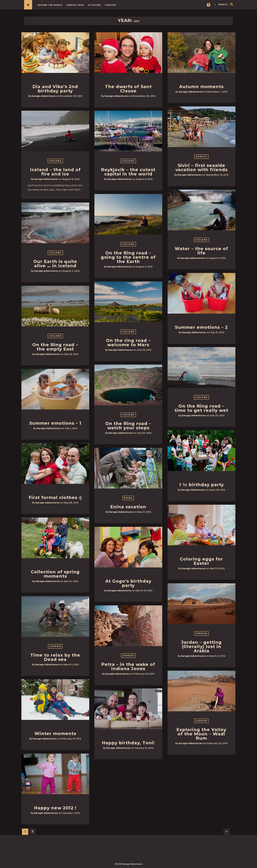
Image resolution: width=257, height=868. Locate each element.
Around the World (50, 5)
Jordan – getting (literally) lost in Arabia (201, 646)
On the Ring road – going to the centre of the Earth (128, 257)
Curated (111, 5)
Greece (201, 157)
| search (221, 5)
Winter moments (55, 733)
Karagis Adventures (44, 96)
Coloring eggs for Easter (201, 561)
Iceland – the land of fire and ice (55, 172)
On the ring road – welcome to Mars (128, 343)
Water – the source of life (201, 251)
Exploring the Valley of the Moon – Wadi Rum (201, 734)
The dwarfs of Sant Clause (128, 89)
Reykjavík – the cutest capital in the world (128, 172)
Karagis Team (75, 5)
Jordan (201, 633)
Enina (128, 498)
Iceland (55, 161)
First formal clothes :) (55, 497)
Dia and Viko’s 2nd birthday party (55, 89)
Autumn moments (201, 87)
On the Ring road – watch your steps (128, 426)
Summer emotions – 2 (201, 327)
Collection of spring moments (55, 574)
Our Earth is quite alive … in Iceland (55, 264)
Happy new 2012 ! (55, 808)
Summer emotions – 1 (55, 423)
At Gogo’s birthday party (128, 583)
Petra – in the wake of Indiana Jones (128, 666)
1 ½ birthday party (201, 485)
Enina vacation (128, 507)
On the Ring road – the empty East (55, 347)
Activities (94, 5)
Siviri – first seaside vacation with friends (201, 167)
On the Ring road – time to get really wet (201, 408)
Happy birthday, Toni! (128, 743)
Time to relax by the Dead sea (55, 657)
